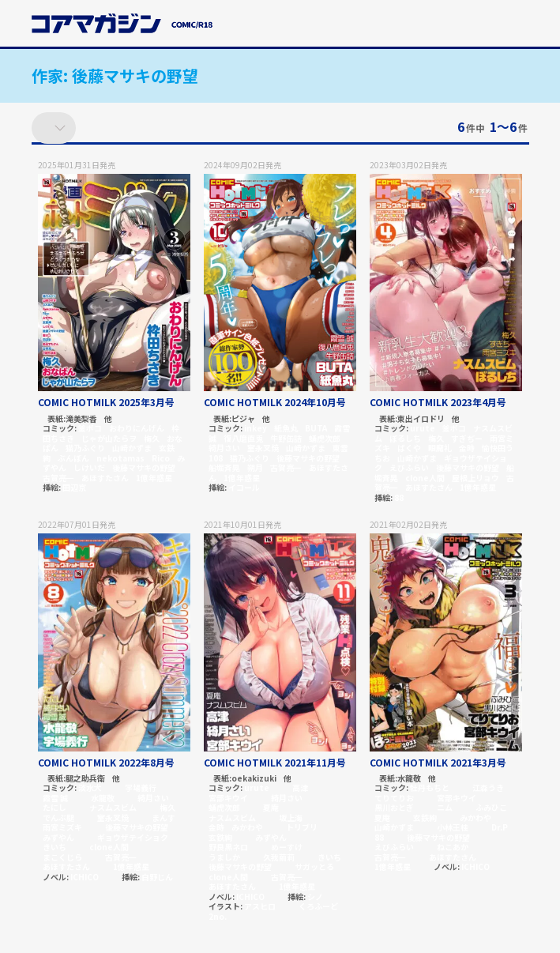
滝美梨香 (81, 419)
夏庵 (271, 807)
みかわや (247, 827)
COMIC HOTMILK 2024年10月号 (275, 402)
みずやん (58, 837)
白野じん (157, 877)
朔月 (255, 467)
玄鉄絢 (220, 837)
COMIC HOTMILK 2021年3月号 (438, 762)
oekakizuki (254, 779)
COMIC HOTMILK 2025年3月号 (106, 402)
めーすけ (287, 847)
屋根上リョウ (475, 478)
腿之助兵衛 (85, 779)
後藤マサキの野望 (144, 467)
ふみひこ (491, 807)
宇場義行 (141, 787)
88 (399, 497)
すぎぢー (467, 438)
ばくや (409, 448)
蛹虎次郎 (325, 438)
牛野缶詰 (286, 438)
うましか (224, 857)
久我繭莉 (279, 857)
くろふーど (318, 906)
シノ (315, 896)
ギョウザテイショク (133, 837)
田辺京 (74, 487)
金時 (467, 448)
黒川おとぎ (394, 807)
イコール (244, 487)
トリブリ (302, 827)
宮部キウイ (228, 798)
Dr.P (500, 827)
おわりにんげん (137, 428)
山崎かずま (132, 448)
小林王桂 (453, 827)
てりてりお (394, 798)
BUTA (316, 428)
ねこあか (453, 847)
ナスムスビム (113, 807)
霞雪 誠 (55, 798)
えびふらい (409, 467)
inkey (256, 428)
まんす (163, 817)
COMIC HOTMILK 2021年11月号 (275, 762)
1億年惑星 (154, 478)
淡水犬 (90, 787)
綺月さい (224, 448)
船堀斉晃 (224, 467)
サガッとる (314, 866)
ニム (445, 807)
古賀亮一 (58, 478)
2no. (218, 916)
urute (423, 428)
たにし (54, 807)
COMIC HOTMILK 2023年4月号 (438, 402)
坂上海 (291, 817)
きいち (54, 847)
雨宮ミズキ (62, 827)
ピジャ (243, 419)
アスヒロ (260, 906)
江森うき (488, 787)
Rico (161, 458)
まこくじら (62, 857)
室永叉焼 (263, 448)
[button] (521, 26)
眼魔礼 (440, 448)
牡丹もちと (430, 787)
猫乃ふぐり (85, 448)
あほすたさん (105, 478)
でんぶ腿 (58, 817)
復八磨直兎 (243, 438)
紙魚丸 (286, 428)
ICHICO (85, 877)
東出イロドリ (421, 419)
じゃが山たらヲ (109, 438)
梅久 (152, 438)
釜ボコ (90, 428)
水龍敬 (103, 798)
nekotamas (120, 458)
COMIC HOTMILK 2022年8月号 (106, 762)
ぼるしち (405, 438)
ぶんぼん (73, 458)
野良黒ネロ (228, 847)
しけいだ (89, 467)
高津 (300, 787)
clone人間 (425, 478)
